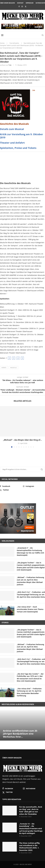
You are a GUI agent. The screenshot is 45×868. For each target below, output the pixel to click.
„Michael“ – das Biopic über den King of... (22, 440)
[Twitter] (26, 6)
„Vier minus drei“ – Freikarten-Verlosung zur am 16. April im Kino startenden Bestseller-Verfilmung (29, 692)
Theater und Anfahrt (12, 143)
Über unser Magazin (7, 3)
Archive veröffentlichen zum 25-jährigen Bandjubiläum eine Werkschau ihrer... (20, 734)
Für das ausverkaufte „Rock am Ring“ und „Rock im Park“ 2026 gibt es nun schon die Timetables (31, 810)
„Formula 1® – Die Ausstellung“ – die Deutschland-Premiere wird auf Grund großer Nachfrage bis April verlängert (31, 829)
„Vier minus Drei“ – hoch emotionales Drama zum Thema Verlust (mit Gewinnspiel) (30, 609)
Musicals (13, 368)
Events (4, 368)
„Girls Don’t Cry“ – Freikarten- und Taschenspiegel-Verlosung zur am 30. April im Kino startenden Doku (31, 594)
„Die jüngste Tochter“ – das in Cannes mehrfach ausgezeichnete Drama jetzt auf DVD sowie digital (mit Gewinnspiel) (31, 566)
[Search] (43, 35)
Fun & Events (14, 43)
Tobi (10, 65)
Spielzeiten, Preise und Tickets (18, 148)
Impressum (30, 3)
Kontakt (20, 3)
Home (2, 43)
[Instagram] (22, 6)
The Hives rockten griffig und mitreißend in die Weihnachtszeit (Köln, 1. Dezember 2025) (29, 847)
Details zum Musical (12, 129)
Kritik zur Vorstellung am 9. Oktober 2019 (21, 136)
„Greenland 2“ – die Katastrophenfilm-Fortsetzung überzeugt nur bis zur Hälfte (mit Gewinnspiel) (30, 551)
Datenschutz (40, 3)
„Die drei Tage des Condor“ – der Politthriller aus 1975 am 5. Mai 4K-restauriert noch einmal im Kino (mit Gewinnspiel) (30, 677)
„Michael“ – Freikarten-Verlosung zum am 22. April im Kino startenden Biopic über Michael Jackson (30, 581)
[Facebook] (19, 6)
